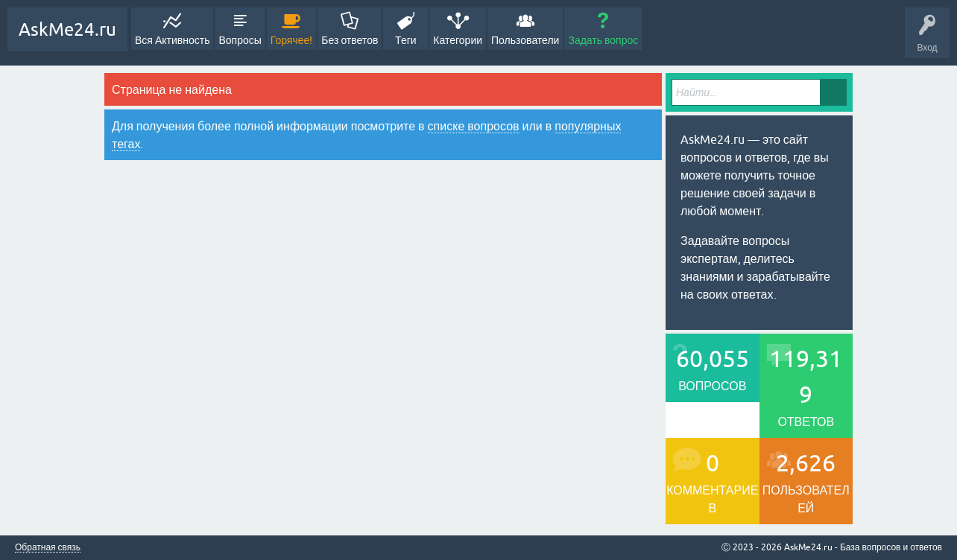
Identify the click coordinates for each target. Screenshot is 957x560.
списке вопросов (474, 126)
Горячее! (292, 40)
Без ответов (350, 40)
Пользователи (525, 40)
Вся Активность (172, 40)
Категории (458, 40)
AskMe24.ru (67, 29)
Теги (405, 40)
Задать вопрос (603, 40)
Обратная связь (48, 548)
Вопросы (240, 40)
